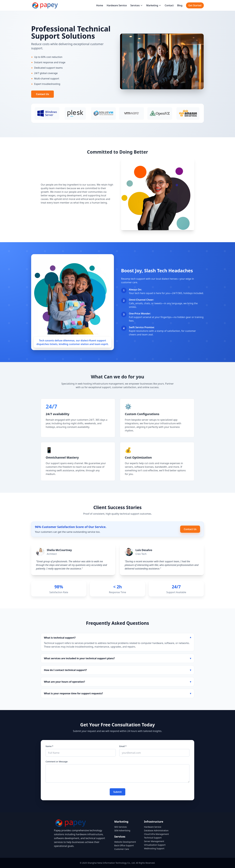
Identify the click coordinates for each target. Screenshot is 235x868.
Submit (117, 792)
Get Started (195, 5)
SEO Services (121, 827)
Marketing (154, 5)
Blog (180, 5)
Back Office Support (124, 845)
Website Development (125, 842)
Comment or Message (57, 762)
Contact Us (42, 94)
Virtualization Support (155, 845)
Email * (123, 746)
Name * (49, 746)
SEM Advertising (122, 830)
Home (100, 5)
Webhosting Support (154, 848)
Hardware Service (117, 5)
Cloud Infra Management (156, 834)
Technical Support (153, 838)
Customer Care (122, 849)
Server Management (154, 841)
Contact (169, 5)
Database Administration (156, 830)
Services (137, 5)
